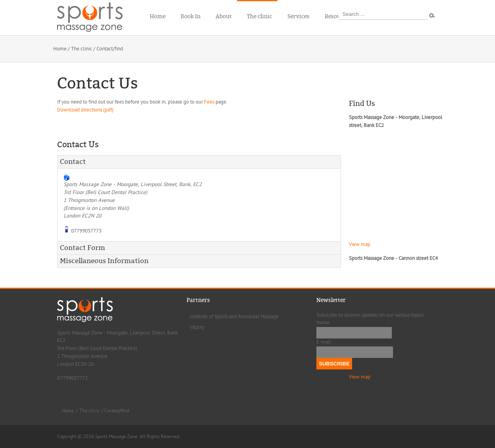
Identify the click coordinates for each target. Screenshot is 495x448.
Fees (209, 102)
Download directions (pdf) (85, 110)
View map (360, 244)
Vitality (197, 327)
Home (60, 49)
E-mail (324, 342)
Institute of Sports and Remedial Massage (234, 317)
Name (323, 323)
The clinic (82, 49)
